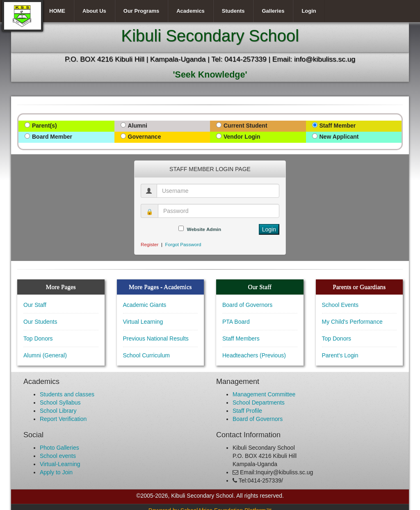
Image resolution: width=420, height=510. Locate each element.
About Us (94, 11)
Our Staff (35, 305)
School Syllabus (60, 403)
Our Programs (141, 11)
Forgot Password (183, 244)
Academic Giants (145, 305)
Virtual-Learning (60, 464)
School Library (58, 411)
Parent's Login (340, 355)
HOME (57, 11)
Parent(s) (45, 126)
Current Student (245, 126)
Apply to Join (56, 472)
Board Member (52, 137)
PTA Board (236, 322)
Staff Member (338, 126)
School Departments (259, 403)
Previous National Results (156, 338)
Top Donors (38, 338)
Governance (145, 137)
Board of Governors (247, 305)
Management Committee (264, 394)
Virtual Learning (143, 322)
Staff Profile (247, 411)
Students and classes (67, 394)
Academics (191, 11)
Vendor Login (242, 137)
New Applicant (339, 137)
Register (150, 244)
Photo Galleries (59, 448)
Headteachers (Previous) (254, 355)
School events (58, 456)
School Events (340, 305)
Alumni (138, 126)
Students (233, 11)
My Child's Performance (352, 322)
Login (309, 11)
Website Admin (204, 229)
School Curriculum (146, 355)
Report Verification (63, 419)
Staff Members (241, 338)
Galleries (273, 11)
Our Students (40, 322)
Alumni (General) (45, 355)
